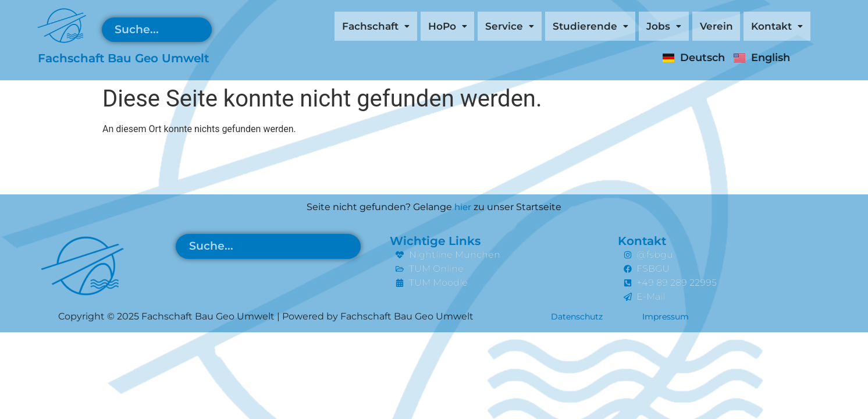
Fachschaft (317, 27)
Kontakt (772, 27)
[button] (317, 27)
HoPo (399, 27)
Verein (702, 27)
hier (463, 207)
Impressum (678, 316)
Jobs (643, 27)
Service (469, 27)
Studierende (560, 27)
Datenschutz (581, 316)
